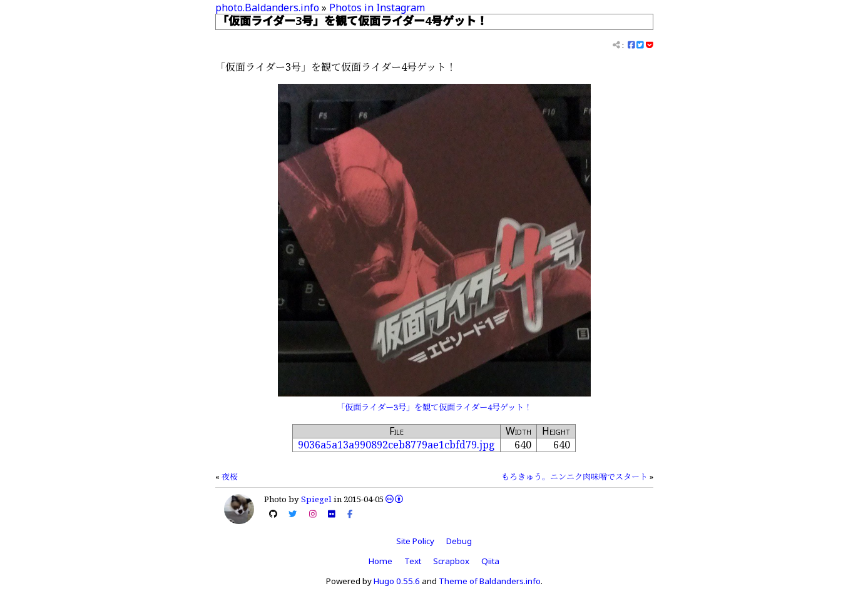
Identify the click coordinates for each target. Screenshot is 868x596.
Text (413, 561)
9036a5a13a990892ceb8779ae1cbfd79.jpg (396, 445)
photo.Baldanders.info (267, 8)
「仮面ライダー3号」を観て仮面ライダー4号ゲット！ (434, 407)
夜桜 (230, 477)
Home (380, 561)
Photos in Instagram (377, 8)
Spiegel (316, 499)
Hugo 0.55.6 (397, 581)
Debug (459, 541)
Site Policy (415, 541)
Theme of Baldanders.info (490, 581)
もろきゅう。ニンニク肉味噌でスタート (574, 477)
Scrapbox (451, 561)
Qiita (490, 561)
